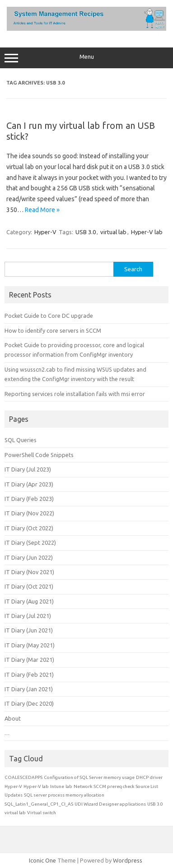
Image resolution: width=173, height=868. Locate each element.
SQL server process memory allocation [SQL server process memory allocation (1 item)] (64, 795)
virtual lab (113, 232)
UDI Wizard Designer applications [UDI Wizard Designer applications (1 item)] (110, 804)
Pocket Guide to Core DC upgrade (49, 316)
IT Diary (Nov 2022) (29, 513)
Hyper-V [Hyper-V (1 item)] (13, 786)
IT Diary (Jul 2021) (28, 616)
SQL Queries (21, 440)
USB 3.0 (86, 232)
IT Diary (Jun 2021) (29, 630)
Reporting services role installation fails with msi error (75, 394)
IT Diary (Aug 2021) (29, 601)
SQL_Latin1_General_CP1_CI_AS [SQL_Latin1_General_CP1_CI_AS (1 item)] (39, 804)
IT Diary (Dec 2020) (29, 703)
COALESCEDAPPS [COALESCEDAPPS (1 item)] (23, 777)
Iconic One (42, 860)
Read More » (42, 210)
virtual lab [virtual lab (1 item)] (15, 813)
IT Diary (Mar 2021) (29, 660)
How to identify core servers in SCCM (53, 330)
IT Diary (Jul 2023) (28, 469)
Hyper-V (45, 232)
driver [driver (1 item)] (156, 777)
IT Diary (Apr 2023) (29, 484)
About (13, 718)
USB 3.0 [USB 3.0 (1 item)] (155, 804)
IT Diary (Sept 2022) (30, 542)
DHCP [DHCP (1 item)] (142, 777)
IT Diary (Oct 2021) (29, 586)
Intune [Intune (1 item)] (57, 786)
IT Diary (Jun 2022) (29, 557)
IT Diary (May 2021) (30, 645)
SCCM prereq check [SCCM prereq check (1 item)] (114, 786)
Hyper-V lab (147, 232)
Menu (86, 58)
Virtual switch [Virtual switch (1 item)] (42, 813)
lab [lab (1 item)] (69, 786)
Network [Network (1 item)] (83, 786)
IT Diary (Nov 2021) (29, 572)
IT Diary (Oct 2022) (29, 528)
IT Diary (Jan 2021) (29, 689)
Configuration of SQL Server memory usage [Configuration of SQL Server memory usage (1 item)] (89, 777)
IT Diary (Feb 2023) (29, 499)
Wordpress (128, 860)
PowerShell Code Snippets (39, 455)
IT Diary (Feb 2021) (29, 675)
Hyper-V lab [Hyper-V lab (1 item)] (36, 786)
